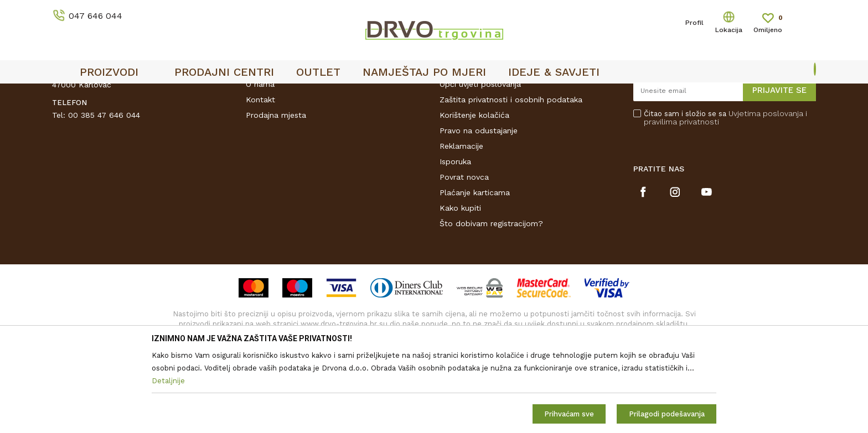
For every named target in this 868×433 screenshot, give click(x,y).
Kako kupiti (460, 291)
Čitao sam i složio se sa (725, 201)
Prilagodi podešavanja (667, 414)
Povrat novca (464, 260)
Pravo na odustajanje (479, 214)
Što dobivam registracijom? (491, 307)
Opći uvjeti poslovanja (480, 168)
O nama (260, 168)
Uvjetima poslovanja (766, 197)
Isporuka (455, 245)
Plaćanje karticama (475, 276)
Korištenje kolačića (474, 199)
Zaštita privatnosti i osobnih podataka (511, 183)
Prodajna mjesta (276, 199)
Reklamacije (461, 229)
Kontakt (260, 183)
